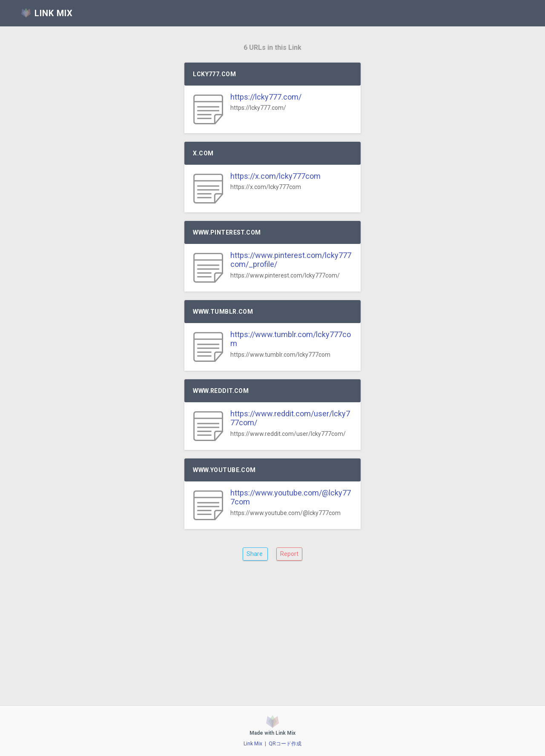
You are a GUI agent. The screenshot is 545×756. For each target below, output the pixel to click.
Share (255, 554)
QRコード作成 (285, 744)
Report (289, 554)
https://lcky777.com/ (266, 97)
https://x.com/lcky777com (275, 176)
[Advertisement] (272, 639)
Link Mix (253, 744)
